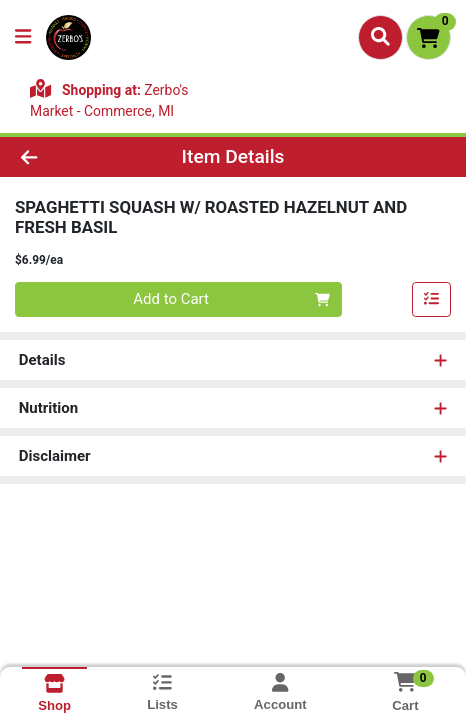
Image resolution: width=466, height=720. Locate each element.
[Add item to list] (432, 300)
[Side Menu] (23, 37)
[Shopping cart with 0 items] (428, 37)
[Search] (380, 37)
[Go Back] (69, 157)
